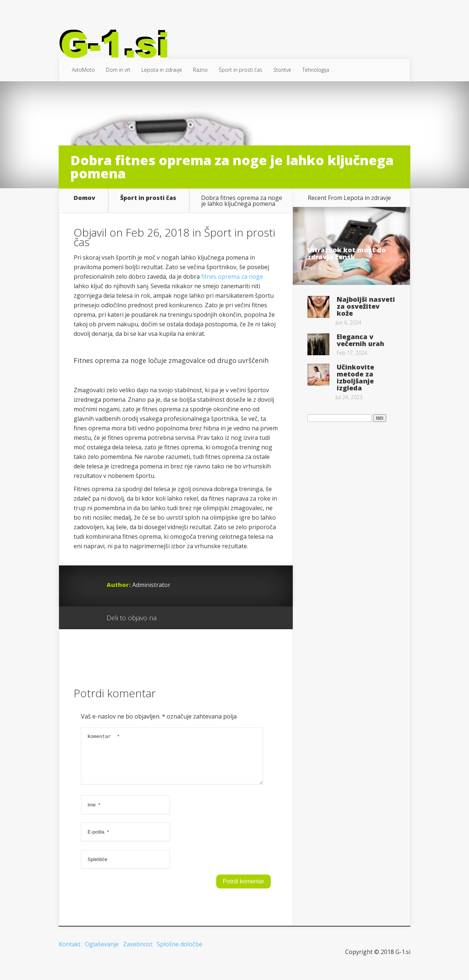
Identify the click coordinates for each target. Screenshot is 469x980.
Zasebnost (138, 953)
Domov (84, 198)
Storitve (282, 70)
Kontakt (70, 953)
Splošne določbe (180, 953)
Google (169, 618)
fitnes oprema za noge (232, 276)
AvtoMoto (83, 70)
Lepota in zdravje (162, 70)
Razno (200, 70)
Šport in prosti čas (241, 70)
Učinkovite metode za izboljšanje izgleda (355, 377)
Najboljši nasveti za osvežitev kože (366, 306)
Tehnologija (316, 70)
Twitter (197, 618)
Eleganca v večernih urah (361, 340)
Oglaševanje (102, 953)
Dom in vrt (118, 70)
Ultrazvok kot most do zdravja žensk (347, 253)
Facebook (183, 618)
